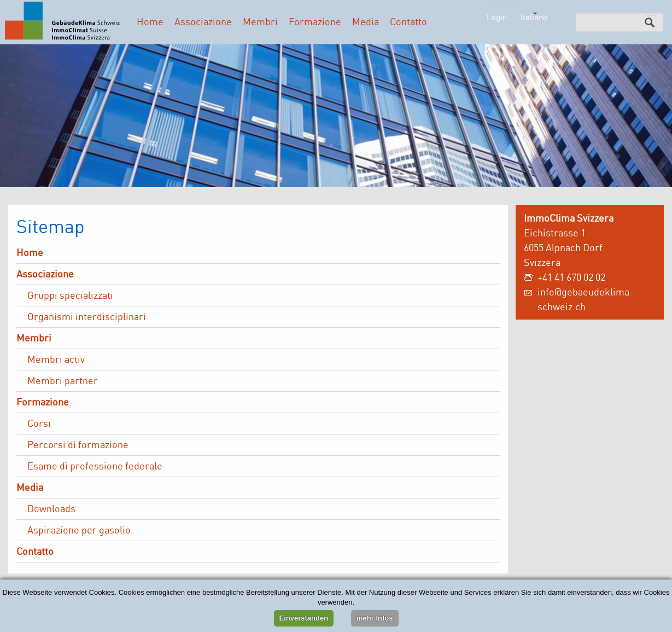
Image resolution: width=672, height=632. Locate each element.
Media (366, 21)
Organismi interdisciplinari (87, 316)
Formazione (315, 21)
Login (497, 17)
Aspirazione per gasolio (79, 530)
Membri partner (63, 380)
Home (150, 21)
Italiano (534, 17)
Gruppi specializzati (70, 295)
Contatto (408, 21)
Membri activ (56, 359)
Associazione (203, 21)
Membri (260, 21)
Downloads (51, 508)
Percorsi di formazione (78, 444)
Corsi (39, 423)
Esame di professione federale (95, 466)
